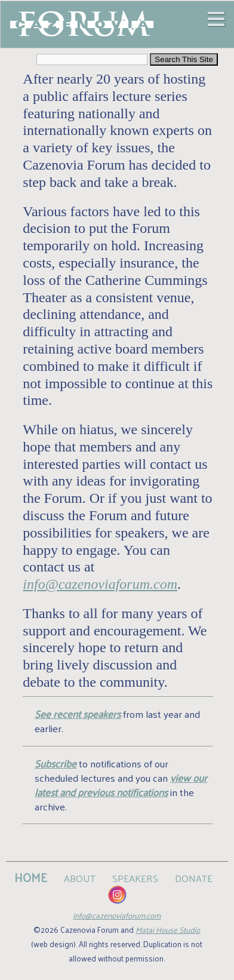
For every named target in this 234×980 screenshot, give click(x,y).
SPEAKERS (135, 878)
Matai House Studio (168, 930)
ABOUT (80, 878)
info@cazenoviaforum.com (100, 584)
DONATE (194, 878)
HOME (31, 877)
